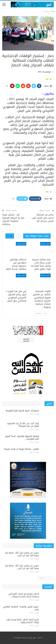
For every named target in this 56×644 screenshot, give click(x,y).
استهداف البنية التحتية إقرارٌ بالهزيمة (22, 411)
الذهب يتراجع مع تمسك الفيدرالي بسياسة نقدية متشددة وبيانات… (24, 595)
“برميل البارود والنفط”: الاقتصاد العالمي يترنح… (21, 608)
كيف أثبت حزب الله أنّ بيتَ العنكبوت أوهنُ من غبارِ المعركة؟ (23, 425)
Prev (47, 314)
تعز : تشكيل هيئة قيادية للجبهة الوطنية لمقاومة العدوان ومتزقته (13, 219)
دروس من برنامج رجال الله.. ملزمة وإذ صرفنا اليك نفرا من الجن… (22, 554)
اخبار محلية (45, 244)
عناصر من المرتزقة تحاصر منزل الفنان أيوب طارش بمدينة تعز (43, 218)
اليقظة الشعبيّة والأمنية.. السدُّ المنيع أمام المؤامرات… (22, 438)
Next (38, 314)
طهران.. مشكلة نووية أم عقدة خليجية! (21, 449)
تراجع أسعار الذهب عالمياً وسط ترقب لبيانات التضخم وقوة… (23, 621)
